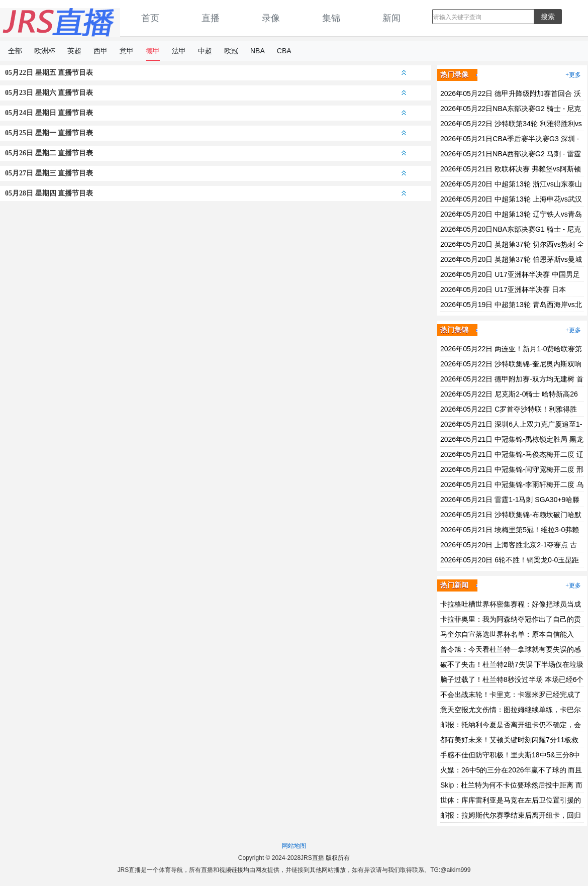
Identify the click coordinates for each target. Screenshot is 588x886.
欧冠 (231, 51)
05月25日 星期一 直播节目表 (206, 133)
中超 (205, 51)
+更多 (573, 75)
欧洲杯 (45, 51)
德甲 (153, 51)
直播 (211, 18)
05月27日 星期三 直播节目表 (206, 173)
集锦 (331, 18)
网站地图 (294, 846)
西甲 (101, 51)
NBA (258, 51)
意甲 (127, 51)
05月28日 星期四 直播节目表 (206, 193)
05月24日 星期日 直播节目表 (206, 113)
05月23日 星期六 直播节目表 (206, 93)
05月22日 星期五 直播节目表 (206, 73)
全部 (15, 51)
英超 (74, 51)
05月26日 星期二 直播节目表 (206, 153)
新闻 (391, 18)
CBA (284, 51)
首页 (150, 18)
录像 (271, 18)
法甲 (179, 51)
